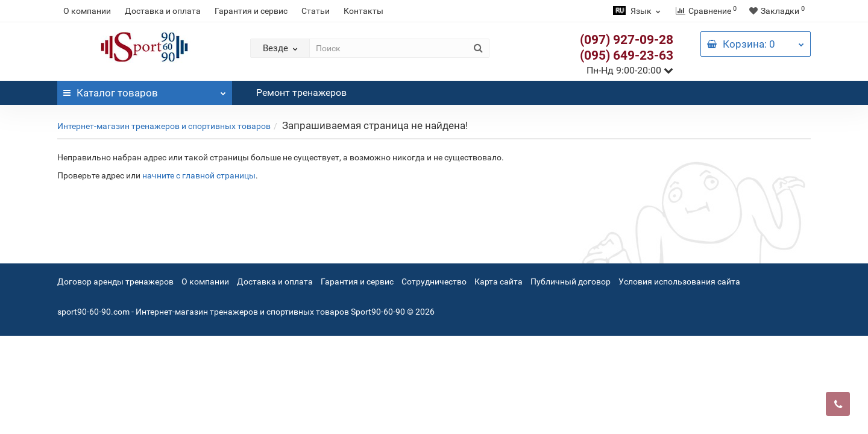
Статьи (316, 11)
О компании (87, 11)
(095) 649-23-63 (627, 55)
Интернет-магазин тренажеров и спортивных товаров (164, 126)
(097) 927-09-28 (627, 40)
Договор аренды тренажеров (115, 281)
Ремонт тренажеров (301, 93)
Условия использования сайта (679, 281)
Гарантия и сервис (251, 11)
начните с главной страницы (199, 175)
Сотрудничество (434, 281)
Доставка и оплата (163, 11)
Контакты (363, 11)
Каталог (145, 90)
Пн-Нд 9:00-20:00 (630, 70)
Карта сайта (498, 281)
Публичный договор (571, 281)
